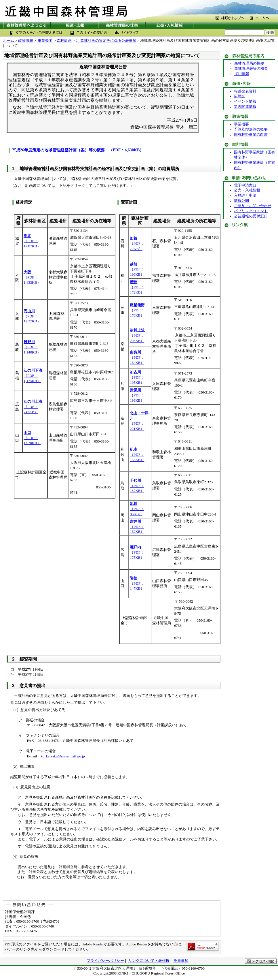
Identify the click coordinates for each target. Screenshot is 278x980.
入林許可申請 (245, 195)
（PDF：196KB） (137, 270)
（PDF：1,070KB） (32, 438)
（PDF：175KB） (137, 552)
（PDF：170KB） (137, 311)
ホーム (8, 41)
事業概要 (45, 41)
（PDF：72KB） (137, 244)
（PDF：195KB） (137, 377)
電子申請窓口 (245, 185)
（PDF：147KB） (137, 584)
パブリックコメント (251, 211)
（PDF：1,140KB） (32, 347)
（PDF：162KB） (137, 527)
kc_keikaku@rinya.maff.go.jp (63, 756)
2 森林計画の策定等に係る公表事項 (106, 41)
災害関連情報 (245, 107)
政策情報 (26, 41)
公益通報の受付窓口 (251, 216)
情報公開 (241, 201)
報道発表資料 (245, 91)
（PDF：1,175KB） (33, 376)
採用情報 (242, 74)
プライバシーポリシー (105, 961)
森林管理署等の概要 (251, 69)
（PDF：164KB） (137, 358)
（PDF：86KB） (137, 509)
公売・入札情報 (247, 190)
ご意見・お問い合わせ (253, 206)
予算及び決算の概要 (251, 129)
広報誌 (240, 96)
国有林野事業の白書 (251, 135)
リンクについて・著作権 (149, 961)
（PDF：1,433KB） (32, 277)
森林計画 (64, 41)
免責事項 (181, 961)
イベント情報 (245, 101)
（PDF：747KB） (33, 407)
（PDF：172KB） (137, 287)
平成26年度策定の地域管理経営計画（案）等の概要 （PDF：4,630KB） (78, 150)
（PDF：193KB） (137, 395)
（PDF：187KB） (137, 486)
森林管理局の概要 (249, 63)
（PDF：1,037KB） (32, 316)
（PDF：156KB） (137, 455)
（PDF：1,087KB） (32, 241)
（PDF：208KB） (137, 336)
